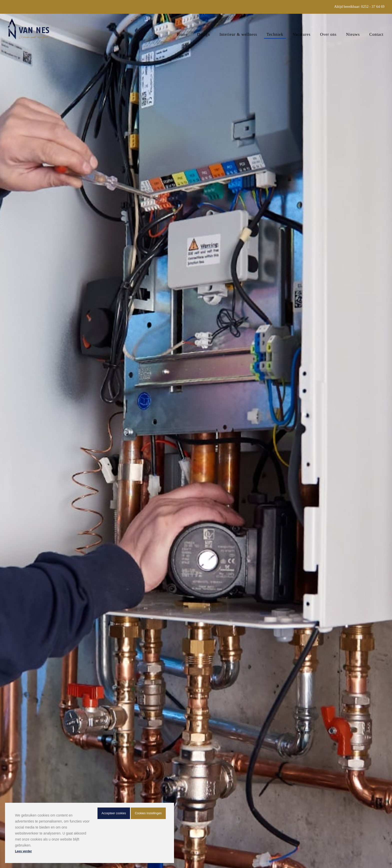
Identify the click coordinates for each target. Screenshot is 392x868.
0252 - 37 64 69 (373, 6)
